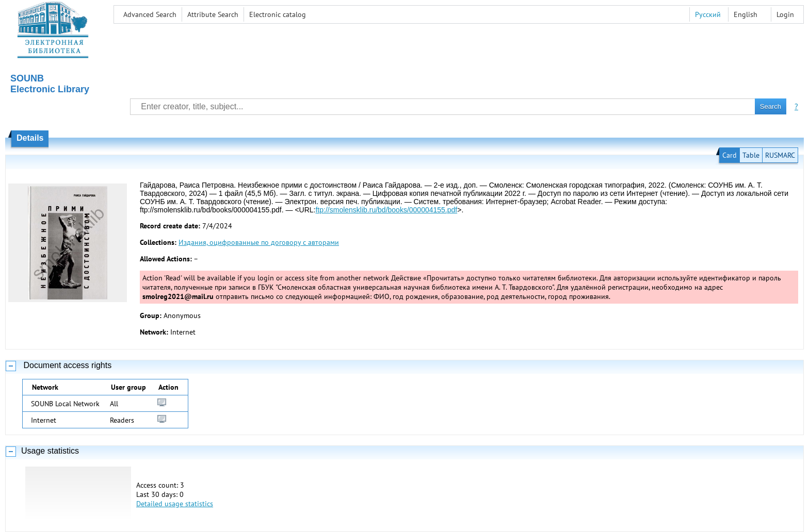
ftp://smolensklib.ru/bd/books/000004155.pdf (386, 210)
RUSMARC (780, 155)
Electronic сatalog (278, 14)
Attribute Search (213, 14)
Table (751, 155)
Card (730, 155)
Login (785, 14)
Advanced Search (150, 14)
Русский (708, 14)
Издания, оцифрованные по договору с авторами (259, 242)
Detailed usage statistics (175, 504)
